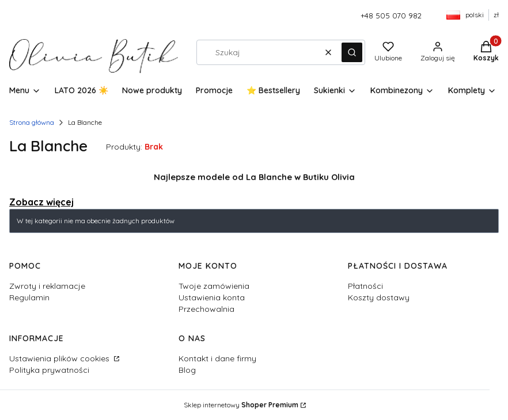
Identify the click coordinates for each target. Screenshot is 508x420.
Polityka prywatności (49, 370)
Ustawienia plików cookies (60, 358)
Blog (187, 370)
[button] (352, 52)
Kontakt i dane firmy (217, 358)
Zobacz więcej (41, 202)
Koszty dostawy (379, 297)
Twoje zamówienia (214, 286)
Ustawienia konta (212, 297)
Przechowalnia (206, 309)
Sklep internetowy (241, 405)
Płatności (365, 286)
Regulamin (29, 297)
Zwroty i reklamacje (47, 286)
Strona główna (32, 122)
